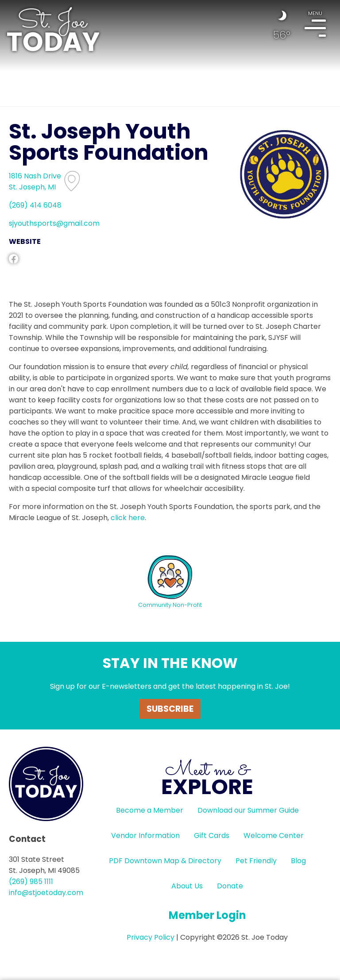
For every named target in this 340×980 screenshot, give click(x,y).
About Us (187, 886)
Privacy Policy (151, 937)
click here (128, 518)
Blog (298, 861)
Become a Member (150, 810)
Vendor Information (145, 835)
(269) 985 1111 (31, 882)
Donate (230, 886)
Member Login (207, 915)
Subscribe (170, 709)
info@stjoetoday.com (46, 893)
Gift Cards (212, 835)
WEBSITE (25, 241)
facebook (14, 259)
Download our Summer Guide (248, 810)
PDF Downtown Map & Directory (165, 861)
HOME (53, 29)
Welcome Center (274, 835)
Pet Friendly (256, 861)
